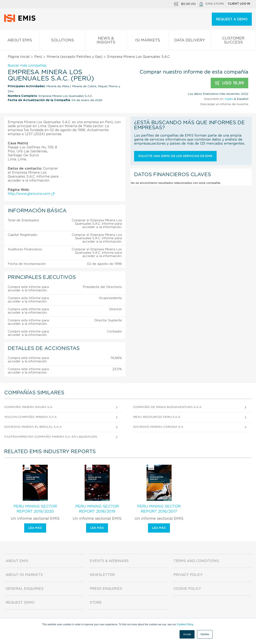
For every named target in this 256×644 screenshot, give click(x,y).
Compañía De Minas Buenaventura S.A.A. (168, 407)
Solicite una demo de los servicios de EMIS (175, 156)
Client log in (239, 4)
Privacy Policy (188, 575)
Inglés (229, 99)
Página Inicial (19, 57)
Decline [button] (205, 634)
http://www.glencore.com (31, 194)
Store (96, 603)
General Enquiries (25, 589)
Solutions (63, 41)
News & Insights (106, 41)
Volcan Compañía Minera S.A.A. (31, 417)
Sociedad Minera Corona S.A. (158, 427)
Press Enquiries (106, 589)
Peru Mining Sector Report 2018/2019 (97, 509)
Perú (38, 57)
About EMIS (20, 41)
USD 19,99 (229, 83)
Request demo (20, 603)
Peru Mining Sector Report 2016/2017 (159, 509)
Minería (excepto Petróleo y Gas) (75, 57)
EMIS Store (212, 4)
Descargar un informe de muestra (224, 104)
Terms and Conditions (196, 561)
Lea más (35, 528)
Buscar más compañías (27, 66)
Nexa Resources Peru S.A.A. (157, 417)
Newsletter (102, 575)
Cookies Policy (185, 624)
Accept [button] (187, 634)
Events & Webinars (109, 561)
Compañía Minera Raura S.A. (29, 407)
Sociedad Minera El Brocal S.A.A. (33, 427)
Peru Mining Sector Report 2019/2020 (35, 509)
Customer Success (233, 41)
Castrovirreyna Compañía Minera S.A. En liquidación (51, 437)
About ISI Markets (24, 575)
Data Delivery (190, 41)
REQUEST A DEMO (232, 19)
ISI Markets (148, 41)
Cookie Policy (187, 589)
